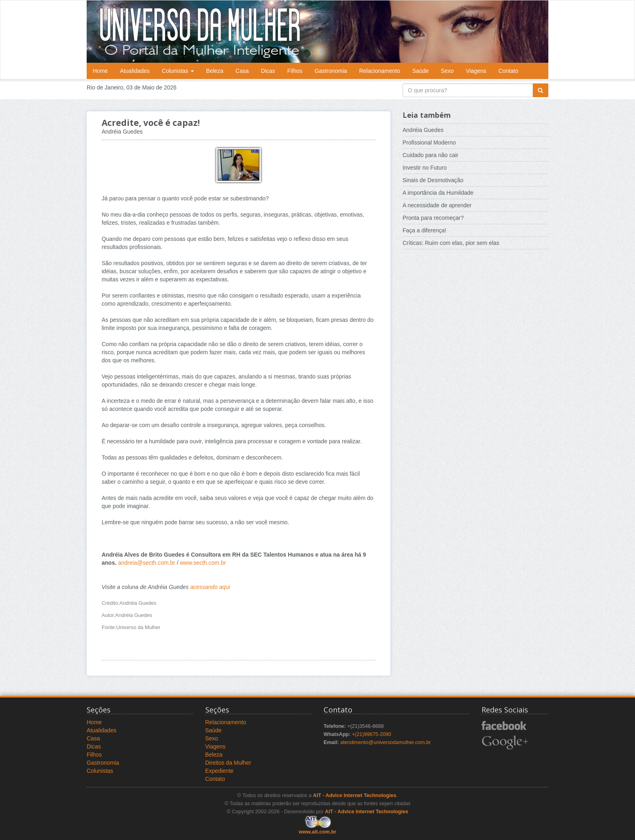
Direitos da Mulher (228, 763)
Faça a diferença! (424, 230)
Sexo (447, 71)
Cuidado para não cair (430, 155)
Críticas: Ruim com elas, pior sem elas (451, 243)
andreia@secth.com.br (146, 563)
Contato (508, 71)
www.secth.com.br (203, 563)
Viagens (476, 71)
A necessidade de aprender (437, 205)
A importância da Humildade (438, 193)
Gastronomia (331, 71)
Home (100, 71)
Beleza (215, 71)
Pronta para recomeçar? (433, 218)
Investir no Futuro (425, 168)
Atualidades (135, 71)
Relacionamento (380, 71)
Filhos (295, 71)
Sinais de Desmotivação (433, 180)
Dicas (268, 71)
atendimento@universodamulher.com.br (386, 742)
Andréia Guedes (423, 130)
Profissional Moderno (429, 142)
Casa (242, 71)
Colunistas (178, 71)
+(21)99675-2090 (372, 734)
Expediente (219, 771)
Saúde (420, 71)
